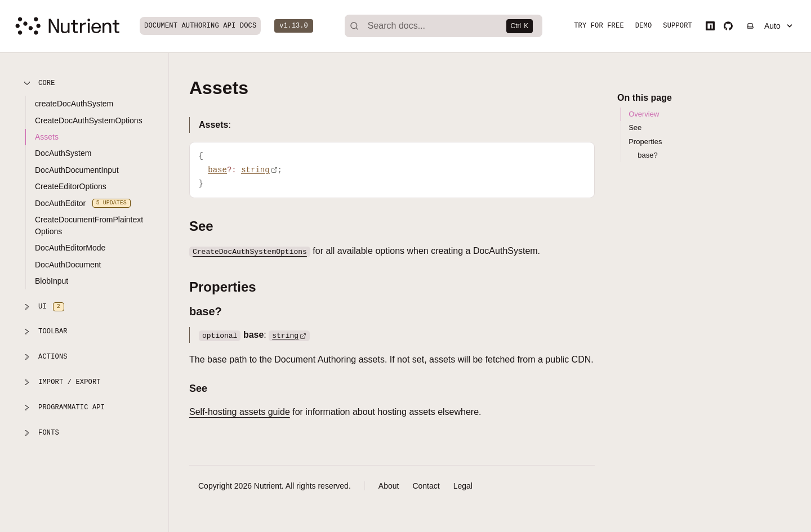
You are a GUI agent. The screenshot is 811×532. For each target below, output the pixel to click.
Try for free (601, 27)
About (389, 486)
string (289, 335)
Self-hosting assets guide (240, 412)
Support (680, 27)
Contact (426, 486)
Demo (645, 27)
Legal (463, 486)
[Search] (444, 27)
